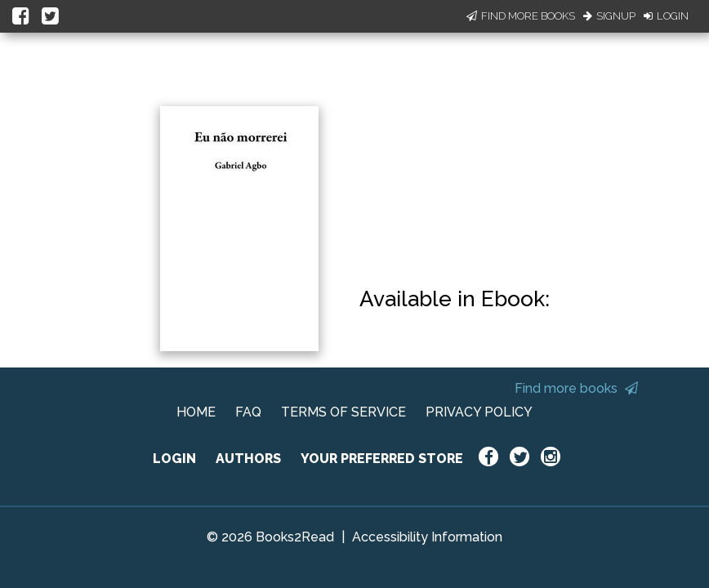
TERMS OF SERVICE (343, 412)
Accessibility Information (427, 537)
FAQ (248, 412)
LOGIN (174, 459)
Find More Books (521, 16)
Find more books (576, 388)
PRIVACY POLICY (479, 412)
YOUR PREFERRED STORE (382, 459)
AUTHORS (248, 459)
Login (666, 16)
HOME (196, 412)
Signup (609, 16)
